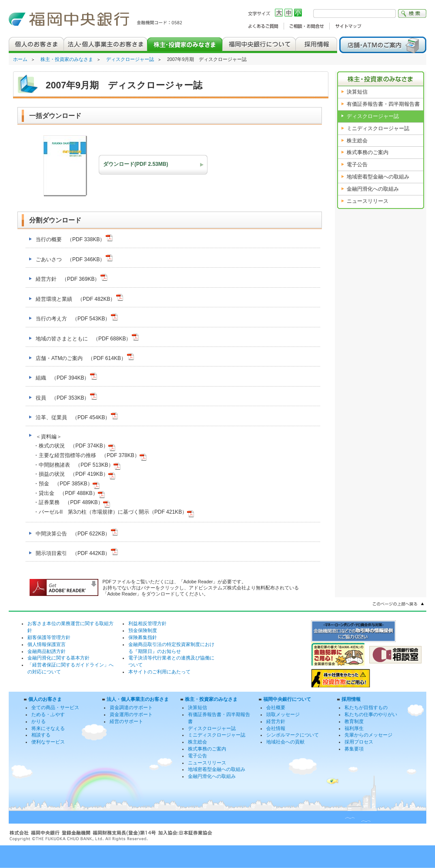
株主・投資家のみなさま (67, 59)
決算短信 (357, 92)
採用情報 (351, 699)
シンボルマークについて (293, 735)
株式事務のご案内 (368, 152)
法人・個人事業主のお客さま (138, 699)
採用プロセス (359, 742)
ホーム (20, 59)
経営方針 (276, 721)
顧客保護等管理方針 (49, 637)
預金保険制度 (143, 630)
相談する (41, 735)
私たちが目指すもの (366, 707)
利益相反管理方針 (147, 623)
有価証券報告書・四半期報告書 (383, 104)
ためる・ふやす (48, 714)
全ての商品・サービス (55, 707)
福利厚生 (354, 728)
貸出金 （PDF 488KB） (72, 493)
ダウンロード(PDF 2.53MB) (136, 164)
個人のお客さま (45, 699)
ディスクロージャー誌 (130, 59)
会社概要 (276, 707)
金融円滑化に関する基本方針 (59, 658)
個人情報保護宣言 (47, 644)
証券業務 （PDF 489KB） (74, 502)
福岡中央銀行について (287, 699)
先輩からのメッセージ (368, 735)
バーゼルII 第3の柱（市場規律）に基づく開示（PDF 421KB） (116, 512)
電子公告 (357, 165)
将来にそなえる (48, 728)
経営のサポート (126, 721)
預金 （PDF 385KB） (69, 484)
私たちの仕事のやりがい (371, 714)
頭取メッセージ (283, 714)
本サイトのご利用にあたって (159, 672)
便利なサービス (48, 742)
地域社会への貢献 (285, 742)
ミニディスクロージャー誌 (378, 128)
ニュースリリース (368, 201)
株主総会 (357, 141)
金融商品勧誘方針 (47, 651)
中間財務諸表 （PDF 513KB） (79, 465)
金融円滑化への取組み (373, 189)
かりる (38, 721)
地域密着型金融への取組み (378, 177)
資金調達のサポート (131, 707)
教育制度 (354, 721)
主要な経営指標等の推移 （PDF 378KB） (92, 455)
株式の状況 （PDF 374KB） (77, 446)
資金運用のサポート (131, 714)
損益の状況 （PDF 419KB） (77, 474)
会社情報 (276, 728)
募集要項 (354, 749)
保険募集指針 (143, 637)
